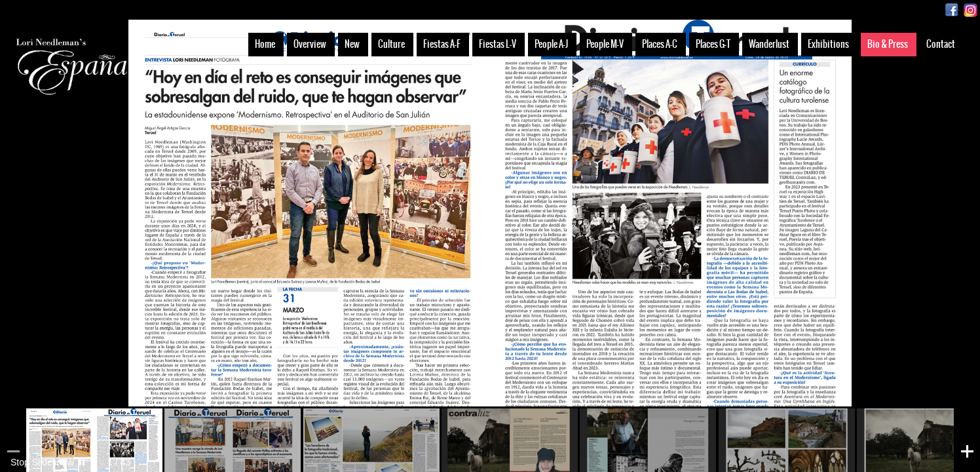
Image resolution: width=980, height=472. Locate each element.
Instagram (971, 10)
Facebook (952, 10)
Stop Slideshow (42, 462)
